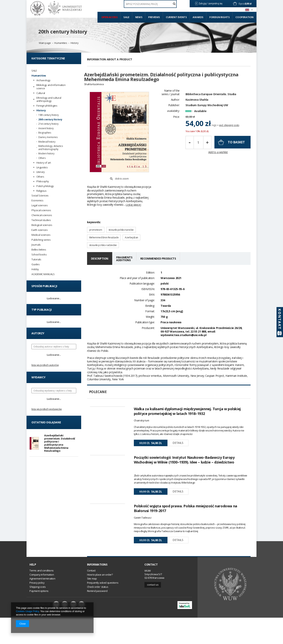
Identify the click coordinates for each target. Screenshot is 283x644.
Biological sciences (42, 225)
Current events (176, 17)
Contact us (153, 611)
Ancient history (46, 128)
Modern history (46, 154)
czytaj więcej (133, 191)
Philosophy (43, 181)
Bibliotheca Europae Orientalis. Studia (211, 101)
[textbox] (150, 4)
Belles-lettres (39, 250)
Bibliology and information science (51, 87)
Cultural (41, 93)
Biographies (45, 133)
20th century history (63, 31)
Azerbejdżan (131, 224)
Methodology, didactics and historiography (51, 148)
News (139, 17)
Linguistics (42, 167)
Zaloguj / (203, 3)
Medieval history (47, 142)
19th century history (49, 115)
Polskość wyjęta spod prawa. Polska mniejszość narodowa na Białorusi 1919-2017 (186, 521)
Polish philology (45, 186)
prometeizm (96, 216)
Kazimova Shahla (197, 106)
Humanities (61, 43)
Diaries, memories (48, 137)
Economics (37, 200)
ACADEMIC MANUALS (43, 274)
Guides (36, 264)
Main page (45, 43)
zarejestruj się (216, 3)
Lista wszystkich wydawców (47, 409)
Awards (198, 17)
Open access (110, 17)
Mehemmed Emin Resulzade (104, 224)
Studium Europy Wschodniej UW (207, 112)
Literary (41, 172)
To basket (236, 149)
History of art (44, 163)
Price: (176, 124)
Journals (36, 245)
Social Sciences (40, 196)
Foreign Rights (219, 17)
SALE (34, 71)
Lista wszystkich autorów (45, 365)
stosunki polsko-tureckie (121, 216)
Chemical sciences (42, 215)
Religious (41, 191)
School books (39, 255)
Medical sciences (41, 235)
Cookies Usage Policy (27, 611)
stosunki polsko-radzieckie (103, 231)
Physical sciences (41, 210)
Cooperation (244, 17)
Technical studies (41, 220)
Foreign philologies (47, 106)
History (74, 43)
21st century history (48, 124)
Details (178, 429)
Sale (126, 17)
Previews (154, 17)
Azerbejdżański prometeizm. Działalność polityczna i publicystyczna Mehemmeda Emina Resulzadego (60, 443)
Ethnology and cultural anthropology (49, 100)
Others (42, 158)
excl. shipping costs (229, 132)
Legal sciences (40, 205)
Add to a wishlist (218, 159)
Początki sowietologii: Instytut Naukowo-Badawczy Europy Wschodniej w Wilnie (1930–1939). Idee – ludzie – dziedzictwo (184, 460)
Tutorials (36, 259)
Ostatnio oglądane (46, 422)
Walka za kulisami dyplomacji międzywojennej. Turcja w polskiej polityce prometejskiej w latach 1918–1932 (187, 398)
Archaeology (43, 80)
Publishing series (41, 240)
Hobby (35, 269)
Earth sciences (40, 230)
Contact (151, 591)
